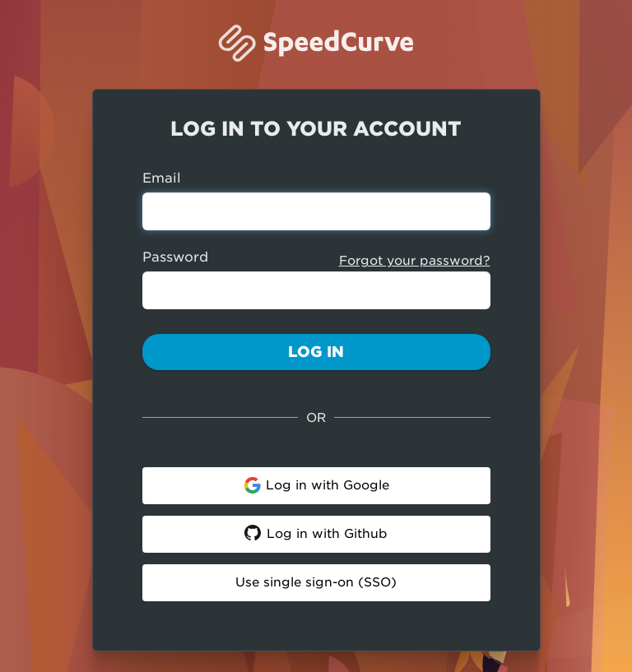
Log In (316, 352)
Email (162, 178)
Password (175, 257)
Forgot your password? (415, 261)
